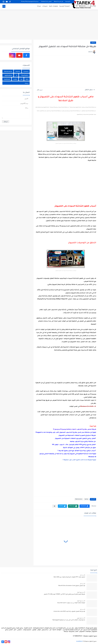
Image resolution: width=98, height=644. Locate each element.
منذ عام (82, 575)
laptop (93, 43)
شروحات (45, 6)
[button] (85, 506)
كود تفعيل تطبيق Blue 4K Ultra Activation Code (72, 586)
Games (18, 71)
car (21, 79)
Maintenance (79, 499)
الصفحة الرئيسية (65, 6)
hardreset (7, 79)
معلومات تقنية (53, 6)
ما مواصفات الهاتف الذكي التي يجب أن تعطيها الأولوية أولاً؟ (69, 620)
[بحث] (4, 6)
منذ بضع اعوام (80, 592)
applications (8, 75)
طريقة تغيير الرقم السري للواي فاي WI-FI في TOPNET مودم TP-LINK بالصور (65, 594)
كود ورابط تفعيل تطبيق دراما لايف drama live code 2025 (69, 611)
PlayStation (25, 75)
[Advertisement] (49, 25)
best (27, 79)
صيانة (39, 6)
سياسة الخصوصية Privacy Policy (30, 2)
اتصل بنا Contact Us (46, 2)
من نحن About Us (58, 2)
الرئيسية (68, 2)
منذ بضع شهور (80, 618)
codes (15, 79)
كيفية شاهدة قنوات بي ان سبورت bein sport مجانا (71, 603)
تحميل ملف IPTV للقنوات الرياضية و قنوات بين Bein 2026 (69, 577)
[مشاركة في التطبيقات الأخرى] (55, 506)
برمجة (27, 83)
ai (17, 75)
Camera (26, 71)
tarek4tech (79, 641)
